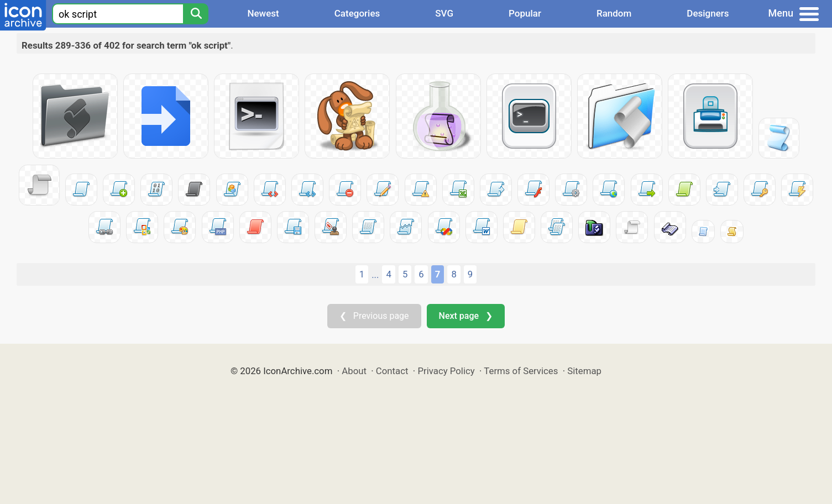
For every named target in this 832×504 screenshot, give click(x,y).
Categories (357, 13)
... (375, 275)
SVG (444, 13)
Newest (263, 13)
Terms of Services (521, 371)
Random (614, 13)
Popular (525, 13)
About (354, 371)
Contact (392, 371)
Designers (708, 13)
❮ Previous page (374, 316)
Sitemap (584, 371)
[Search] (196, 14)
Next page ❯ (466, 316)
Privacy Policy (446, 371)
